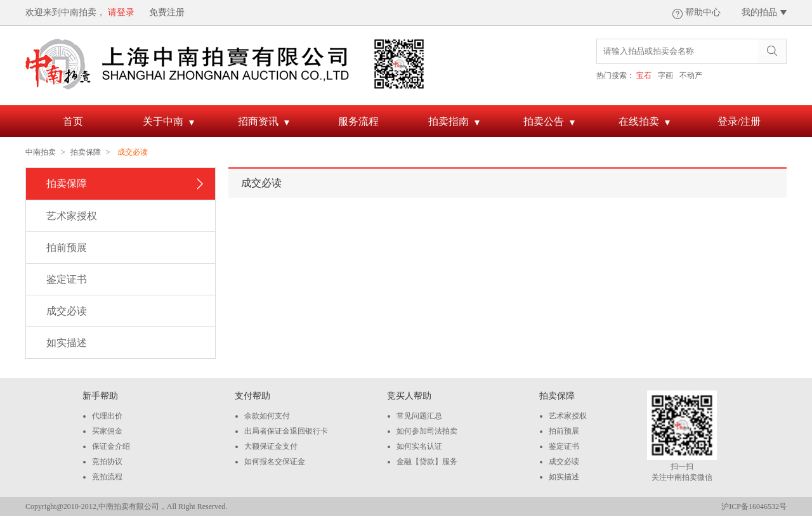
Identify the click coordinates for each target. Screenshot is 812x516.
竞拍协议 (107, 461)
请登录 (121, 12)
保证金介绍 (111, 446)
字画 (665, 75)
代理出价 (107, 416)
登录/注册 (739, 121)
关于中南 (168, 123)
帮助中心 (703, 12)
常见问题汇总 (419, 416)
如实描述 (67, 343)
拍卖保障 (86, 152)
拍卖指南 (454, 123)
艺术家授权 (72, 216)
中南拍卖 (41, 152)
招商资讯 (264, 123)
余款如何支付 (267, 416)
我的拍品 (759, 12)
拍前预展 (67, 248)
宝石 (644, 75)
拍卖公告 (549, 123)
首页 (73, 121)
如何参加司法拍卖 (427, 431)
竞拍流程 (107, 477)
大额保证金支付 (271, 446)
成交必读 (67, 311)
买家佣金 (107, 431)
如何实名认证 (419, 446)
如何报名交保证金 (275, 461)
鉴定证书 (67, 279)
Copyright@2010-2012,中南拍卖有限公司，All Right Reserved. (126, 506)
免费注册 (167, 12)
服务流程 (358, 121)
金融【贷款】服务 (427, 461)
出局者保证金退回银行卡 (286, 431)
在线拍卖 (644, 123)
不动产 (691, 75)
